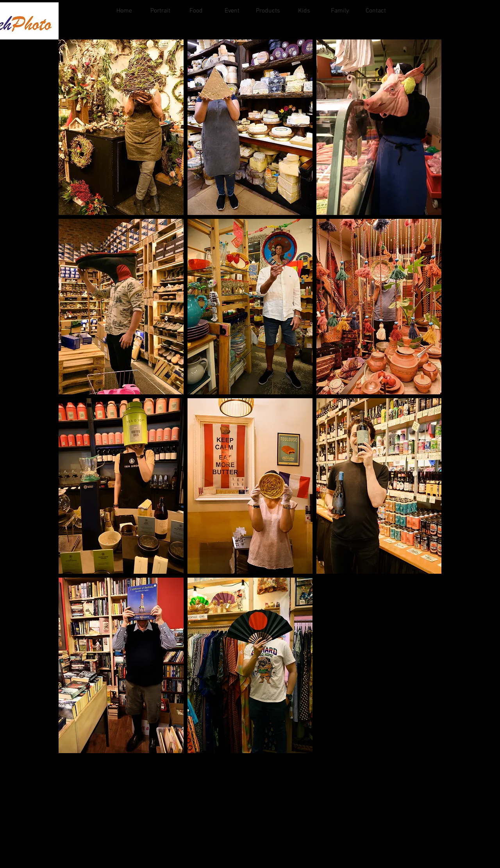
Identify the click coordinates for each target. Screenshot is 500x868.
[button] (121, 127)
